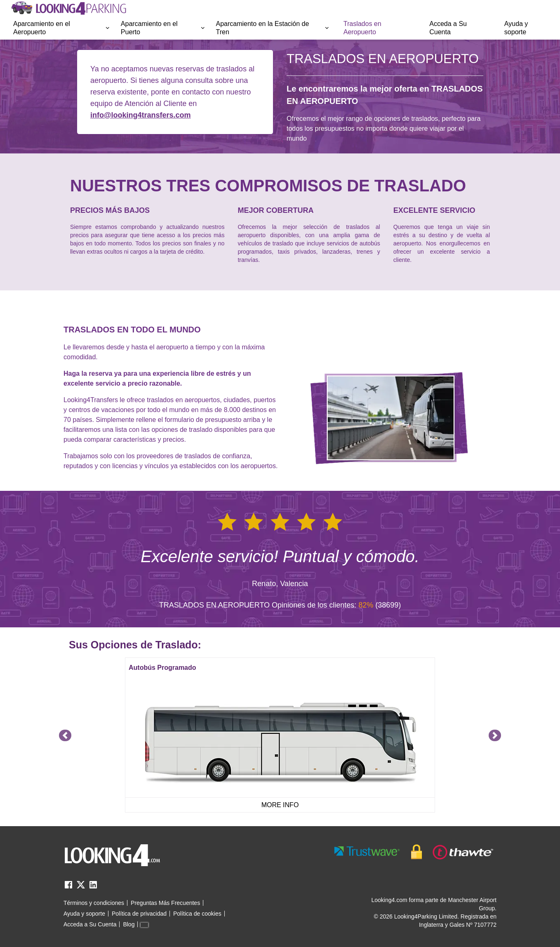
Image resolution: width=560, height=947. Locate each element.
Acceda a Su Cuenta (448, 28)
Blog (129, 924)
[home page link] (68, 8)
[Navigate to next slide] (495, 735)
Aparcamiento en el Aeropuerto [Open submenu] (62, 28)
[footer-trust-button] (414, 852)
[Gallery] (280, 735)
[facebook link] (68, 887)
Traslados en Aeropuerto (362, 28)
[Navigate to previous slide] (65, 735)
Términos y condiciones (94, 903)
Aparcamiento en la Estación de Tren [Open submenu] (273, 28)
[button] (62, 28)
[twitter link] (81, 887)
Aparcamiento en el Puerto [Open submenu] (164, 28)
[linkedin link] (93, 887)
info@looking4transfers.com (141, 115)
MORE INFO (280, 805)
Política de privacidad (139, 914)
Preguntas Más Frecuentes (165, 903)
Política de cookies (197, 914)
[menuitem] (62, 28)
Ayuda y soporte (516, 28)
